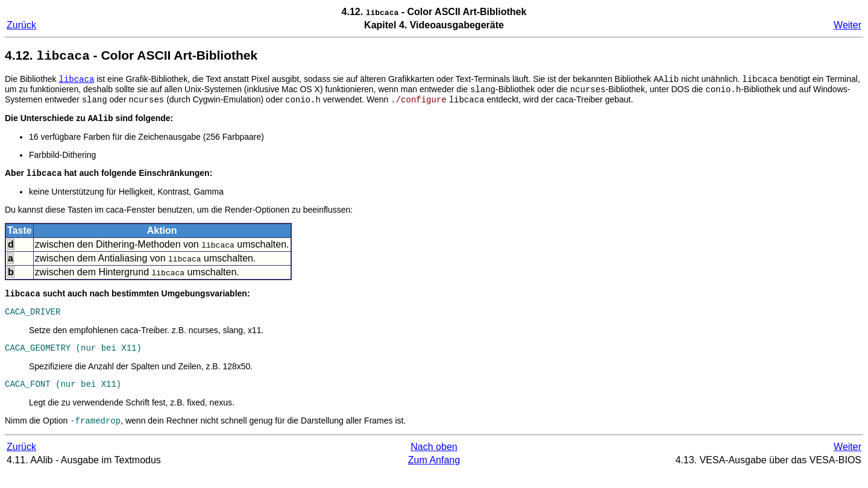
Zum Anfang (434, 476)
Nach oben (434, 462)
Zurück (21, 25)
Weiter (848, 25)
